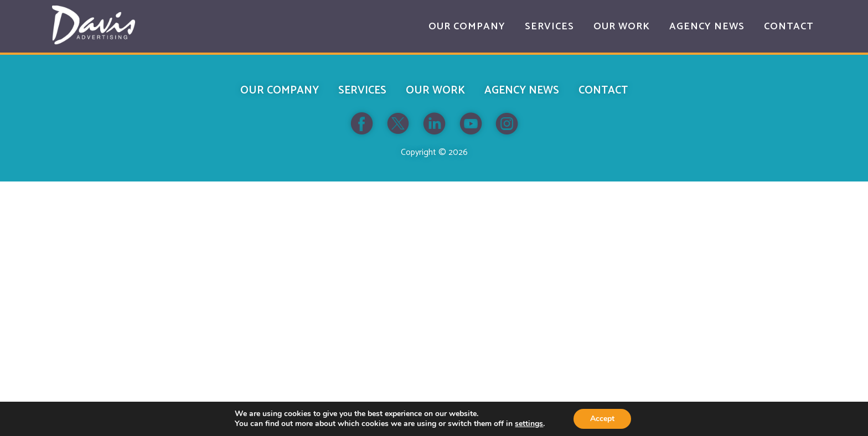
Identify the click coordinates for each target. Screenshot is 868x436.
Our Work (435, 90)
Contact (603, 90)
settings (529, 424)
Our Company (280, 90)
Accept (602, 419)
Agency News (522, 90)
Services (362, 90)
